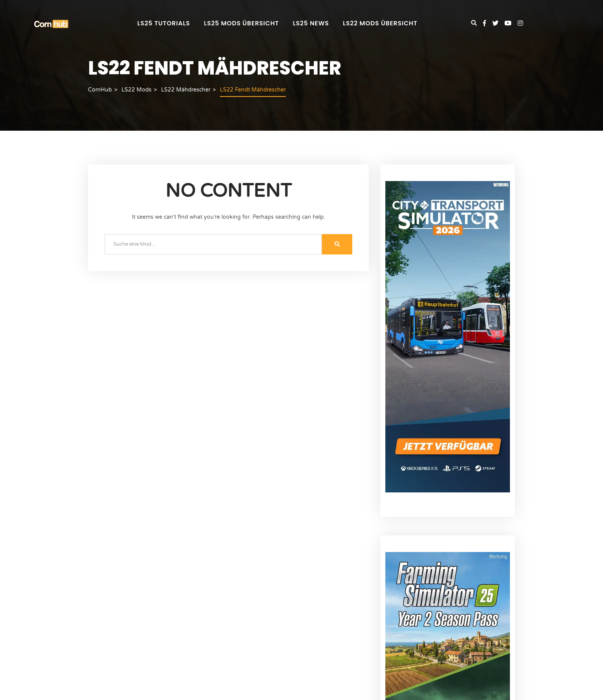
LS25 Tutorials (164, 23)
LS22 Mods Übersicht (380, 23)
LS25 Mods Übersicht (241, 23)
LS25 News (311, 23)
